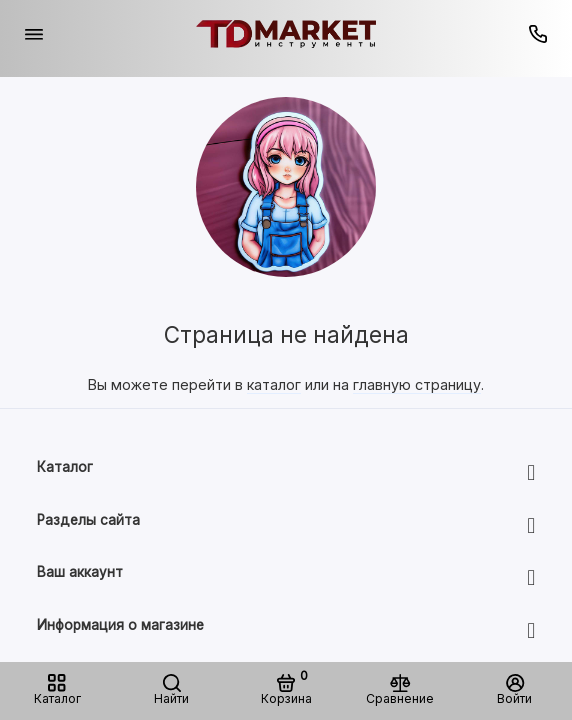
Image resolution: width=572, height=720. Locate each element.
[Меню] (34, 34)
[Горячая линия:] (539, 34)
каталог (274, 384)
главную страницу (417, 384)
